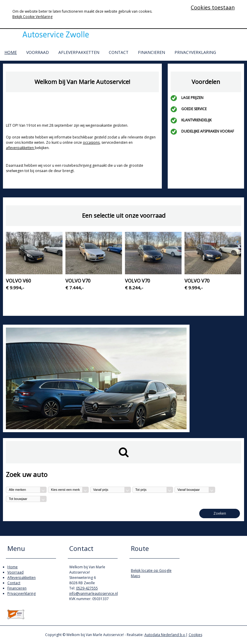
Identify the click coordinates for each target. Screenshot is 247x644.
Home (11, 52)
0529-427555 (87, 588)
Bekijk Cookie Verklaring (32, 17)
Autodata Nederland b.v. (165, 635)
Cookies (195, 635)
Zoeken (220, 513)
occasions (91, 142)
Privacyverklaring (195, 52)
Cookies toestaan (213, 7)
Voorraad (38, 52)
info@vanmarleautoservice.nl (94, 593)
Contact (119, 52)
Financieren (152, 52)
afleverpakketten (20, 148)
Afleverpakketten (79, 52)
